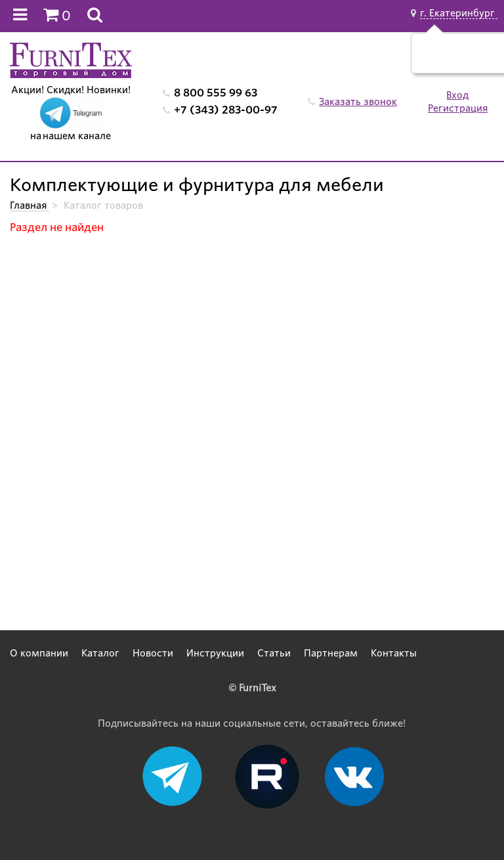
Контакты (394, 653)
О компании (39, 653)
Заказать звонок (358, 102)
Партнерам (331, 653)
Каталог (100, 653)
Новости (153, 653)
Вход (457, 95)
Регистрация (458, 108)
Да (446, 60)
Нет (477, 60)
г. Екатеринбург (459, 13)
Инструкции (215, 653)
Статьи (274, 653)
